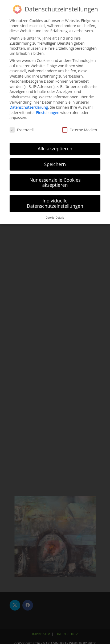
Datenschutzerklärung (29, 107)
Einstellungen (48, 112)
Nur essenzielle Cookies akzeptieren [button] (55, 182)
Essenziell (22, 129)
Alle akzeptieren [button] (55, 148)
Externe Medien (80, 129)
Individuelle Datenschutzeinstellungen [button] (55, 203)
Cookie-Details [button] (55, 217)
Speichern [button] (55, 164)
